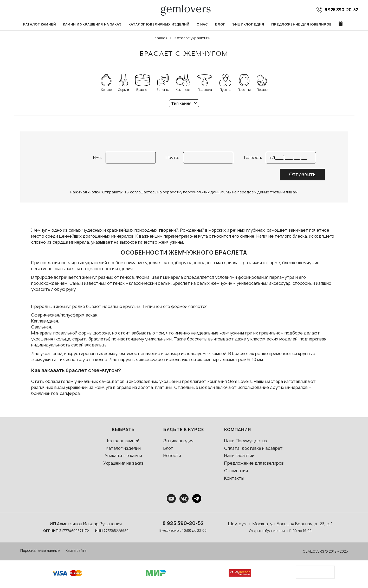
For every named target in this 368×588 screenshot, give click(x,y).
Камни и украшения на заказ (92, 24)
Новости (172, 456)
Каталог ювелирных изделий (159, 24)
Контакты (234, 478)
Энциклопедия (249, 24)
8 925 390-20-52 (183, 523)
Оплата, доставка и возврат (253, 448)
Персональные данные (40, 551)
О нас (202, 24)
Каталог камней (39, 24)
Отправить (302, 175)
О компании (236, 471)
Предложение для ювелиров (302, 24)
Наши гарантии (239, 456)
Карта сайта (76, 551)
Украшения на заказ (123, 463)
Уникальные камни (123, 456)
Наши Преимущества (246, 441)
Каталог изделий (123, 448)
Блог (221, 24)
